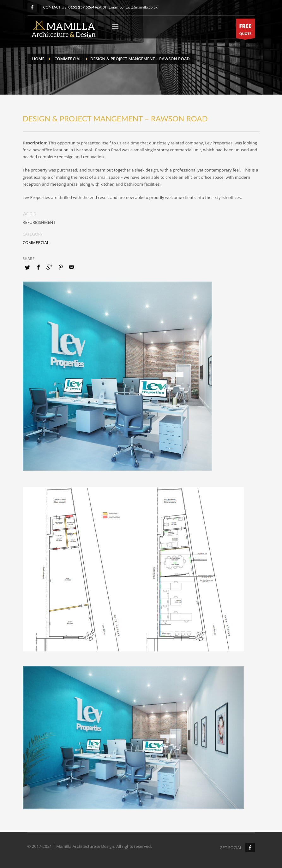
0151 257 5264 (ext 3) (87, 7)
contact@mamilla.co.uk (139, 7)
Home (38, 59)
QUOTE (245, 30)
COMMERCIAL (68, 59)
